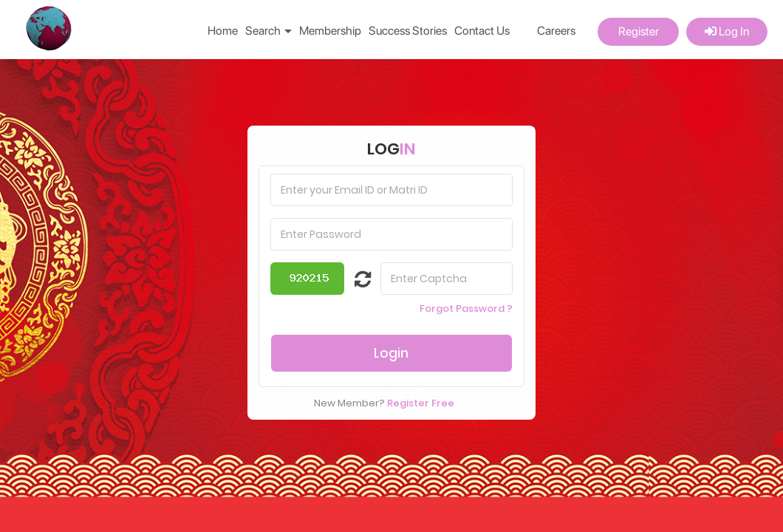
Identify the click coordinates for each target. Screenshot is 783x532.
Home (223, 31)
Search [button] (269, 31)
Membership (330, 31)
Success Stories (408, 31)
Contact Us (482, 31)
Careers (556, 31)
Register (639, 31)
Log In (727, 31)
